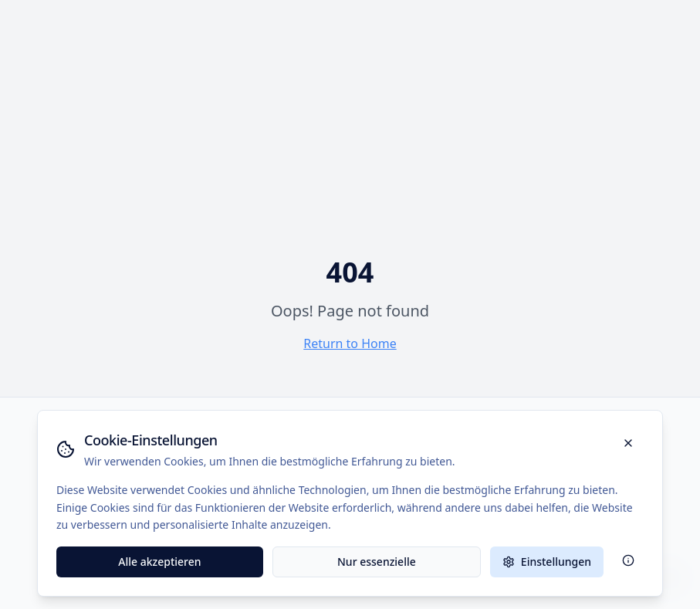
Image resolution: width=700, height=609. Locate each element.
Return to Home (350, 343)
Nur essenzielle (377, 562)
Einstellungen (547, 562)
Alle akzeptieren (159, 562)
